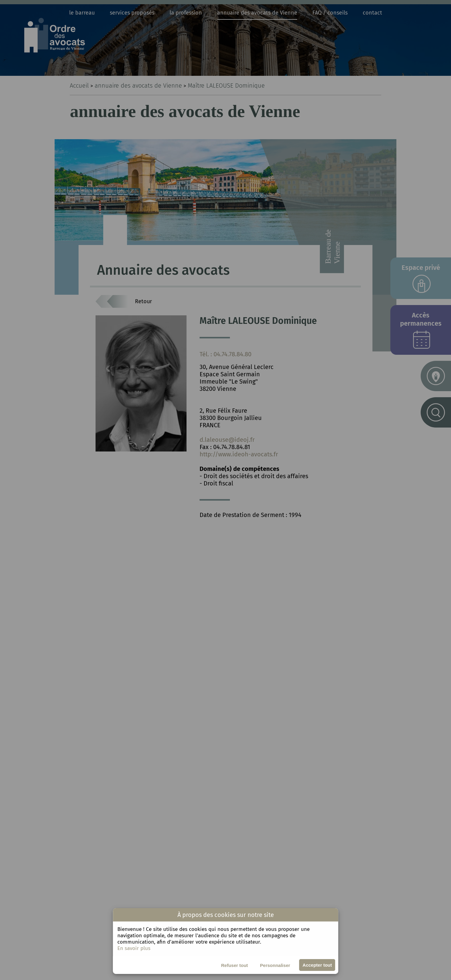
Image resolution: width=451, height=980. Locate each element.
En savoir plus (134, 948)
